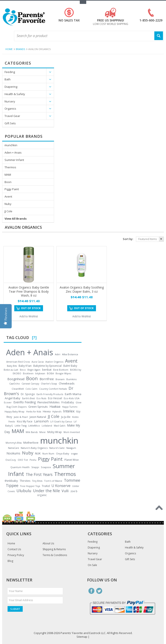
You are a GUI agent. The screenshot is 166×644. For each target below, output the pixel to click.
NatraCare (14, 448)
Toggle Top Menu (83, 2)
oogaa (74, 454)
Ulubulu (24, 491)
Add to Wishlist (29, 316)
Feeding (10, 72)
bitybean (40, 373)
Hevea (47, 411)
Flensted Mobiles (49, 402)
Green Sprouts (38, 407)
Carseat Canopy (30, 384)
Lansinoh (41, 421)
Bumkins (72, 379)
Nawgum (71, 448)
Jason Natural (38, 417)
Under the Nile (46, 491)
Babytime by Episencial (47, 366)
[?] (34, 337)
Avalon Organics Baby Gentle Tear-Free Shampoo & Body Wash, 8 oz (29, 291)
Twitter (99, 591)
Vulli (65, 491)
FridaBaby (68, 402)
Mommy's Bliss (14, 443)
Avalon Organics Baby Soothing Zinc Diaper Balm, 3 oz (82, 289)
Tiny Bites (37, 481)
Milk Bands (32, 432)
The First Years (39, 474)
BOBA (50, 373)
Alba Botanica (70, 354)
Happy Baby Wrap (14, 412)
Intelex (69, 411)
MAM (8, 175)
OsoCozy (11, 460)
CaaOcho (15, 384)
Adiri (58, 354)
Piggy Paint (12, 189)
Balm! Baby (70, 366)
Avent (8, 196)
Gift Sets (10, 123)
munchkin (11, 145)
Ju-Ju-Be (66, 417)
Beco (23, 370)
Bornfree (47, 379)
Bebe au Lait (11, 370)
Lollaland (47, 426)
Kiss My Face (25, 421)
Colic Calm (31, 389)
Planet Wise (72, 460)
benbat (47, 370)
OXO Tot (23, 460)
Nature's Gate (57, 448)
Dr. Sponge (28, 394)
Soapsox (46, 467)
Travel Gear (12, 116)
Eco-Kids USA (72, 398)
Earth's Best (28, 398)
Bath (8, 79)
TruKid (46, 486)
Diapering (11, 87)
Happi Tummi (70, 407)
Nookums (13, 453)
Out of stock (31, 308)
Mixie (42, 432)
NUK (38, 453)
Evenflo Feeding (25, 402)
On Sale (92, 565)
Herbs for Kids (34, 412)
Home (9, 49)
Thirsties (25, 481)
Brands (20, 49)
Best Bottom (61, 370)
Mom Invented (72, 432)
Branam (60, 379)
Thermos (10, 167)
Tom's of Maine (53, 481)
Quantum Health (20, 467)
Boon (8, 182)
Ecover (8, 402)
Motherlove (31, 443)
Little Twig (21, 426)
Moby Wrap (55, 432)
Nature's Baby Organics (34, 448)
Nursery (10, 101)
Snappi (35, 467)
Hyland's (57, 412)
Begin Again (34, 370)
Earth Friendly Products (50, 394)
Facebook (91, 591)
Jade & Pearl (21, 417)
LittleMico (34, 426)
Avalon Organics (54, 362)
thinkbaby (11, 481)
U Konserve (61, 486)
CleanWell (18, 389)
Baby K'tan (25, 366)
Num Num (48, 454)
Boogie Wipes (63, 373)
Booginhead (16, 379)
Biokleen (28, 373)
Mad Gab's (60, 426)
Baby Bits (12, 366)
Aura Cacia (38, 362)
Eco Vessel (55, 398)
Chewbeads (67, 383)
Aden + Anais (13, 152)
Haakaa (55, 406)
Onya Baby (63, 453)
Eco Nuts (41, 398)
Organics (10, 109)
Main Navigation (6, 36)
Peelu (33, 460)
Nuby (8, 204)
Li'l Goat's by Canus (61, 421)
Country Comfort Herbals (53, 389)
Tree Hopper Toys (30, 486)
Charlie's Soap (49, 384)
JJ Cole (8, 211)
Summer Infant (14, 160)
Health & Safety (15, 94)
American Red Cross (18, 362)
